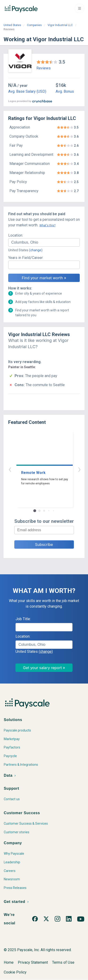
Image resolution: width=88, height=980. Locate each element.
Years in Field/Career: (26, 258)
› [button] (50, 469)
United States (12, 25)
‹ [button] (39, 469)
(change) (36, 250)
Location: (16, 235)
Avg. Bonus (65, 91)
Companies (34, 25)
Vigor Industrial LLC (60, 25)
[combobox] (44, 242)
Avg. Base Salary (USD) (27, 91)
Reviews (44, 68)
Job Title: (23, 619)
